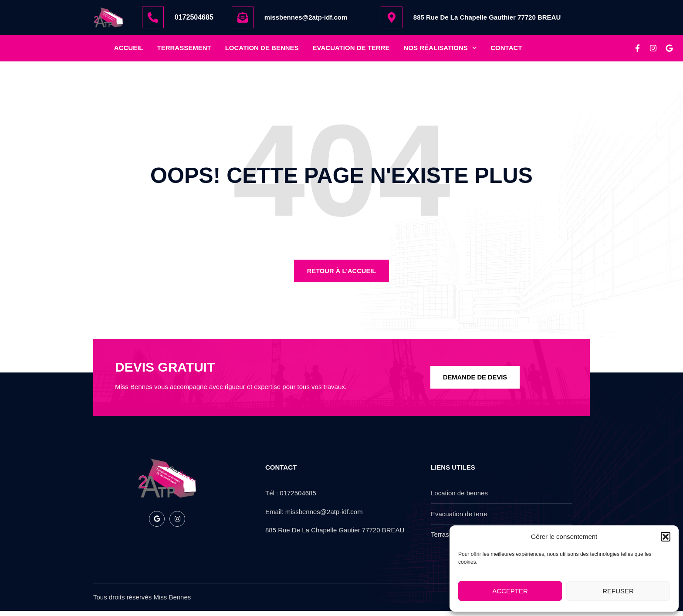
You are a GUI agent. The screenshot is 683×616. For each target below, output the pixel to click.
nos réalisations (440, 51)
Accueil (129, 50)
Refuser (618, 591)
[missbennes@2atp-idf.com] (243, 17)
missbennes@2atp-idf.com (306, 17)
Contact (506, 50)
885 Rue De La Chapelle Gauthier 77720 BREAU (487, 17)
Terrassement (184, 50)
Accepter (510, 591)
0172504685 (194, 17)
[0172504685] (153, 17)
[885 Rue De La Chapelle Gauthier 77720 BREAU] (392, 17)
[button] (666, 537)
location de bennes (262, 50)
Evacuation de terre (351, 50)
